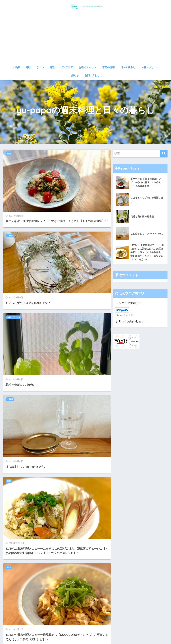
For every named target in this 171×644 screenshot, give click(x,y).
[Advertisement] (86, 39)
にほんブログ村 (124, 316)
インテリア (67, 67)
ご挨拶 (16, 67)
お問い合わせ (92, 75)
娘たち (75, 75)
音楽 (52, 67)
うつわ (40, 67)
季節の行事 (108, 67)
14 (64, 443)
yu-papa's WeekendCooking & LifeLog (86, 6)
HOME (85, 630)
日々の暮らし (128, 67)
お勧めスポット (88, 67)
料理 (28, 67)
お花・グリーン (150, 67)
